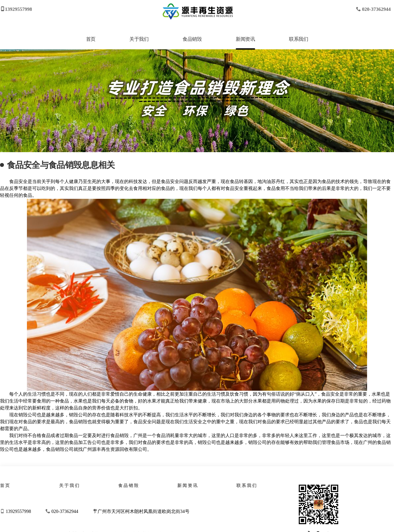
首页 (91, 39)
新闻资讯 (245, 39)
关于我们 (139, 39)
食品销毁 (192, 39)
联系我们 (298, 39)
